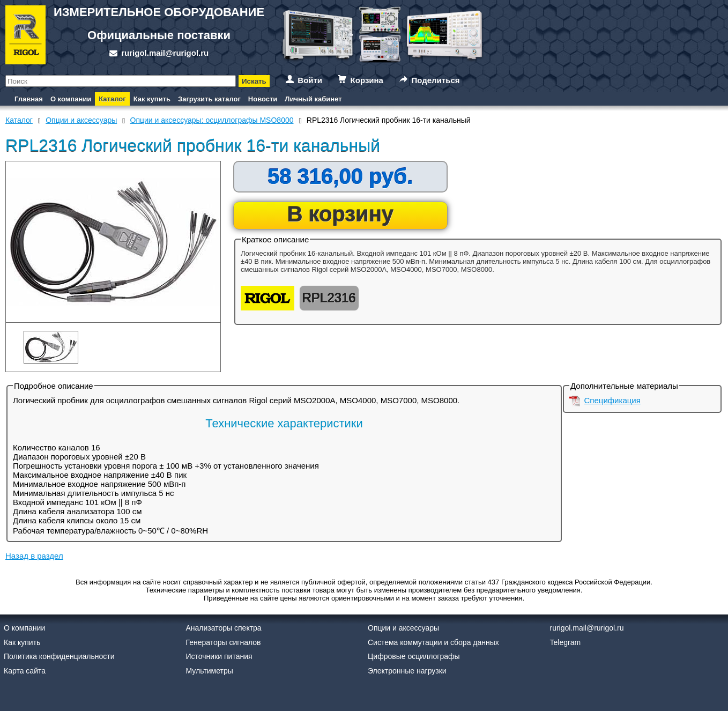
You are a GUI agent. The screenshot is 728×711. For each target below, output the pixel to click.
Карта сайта (25, 671)
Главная (29, 99)
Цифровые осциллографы (414, 656)
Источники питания (219, 656)
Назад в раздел (34, 556)
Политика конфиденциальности (59, 656)
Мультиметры (210, 671)
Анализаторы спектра (224, 628)
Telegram (566, 642)
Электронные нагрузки (407, 671)
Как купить (152, 99)
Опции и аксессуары (403, 628)
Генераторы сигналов (224, 642)
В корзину (341, 214)
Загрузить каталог (209, 99)
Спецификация (612, 400)
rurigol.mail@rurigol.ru (165, 53)
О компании (71, 99)
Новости (263, 99)
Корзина (367, 80)
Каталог (112, 99)
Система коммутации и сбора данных (433, 642)
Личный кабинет (313, 99)
